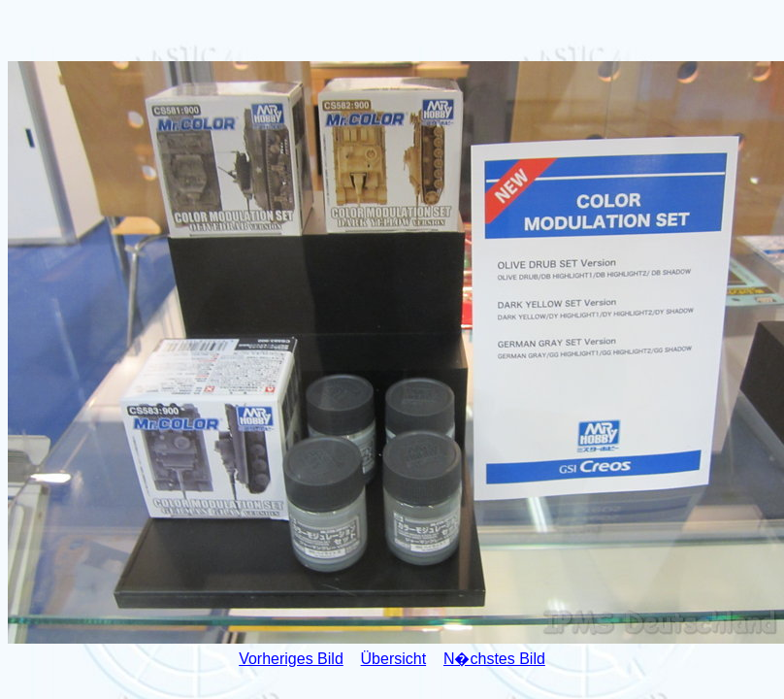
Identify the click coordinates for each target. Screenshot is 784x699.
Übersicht (394, 659)
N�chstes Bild (494, 659)
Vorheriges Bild (291, 659)
